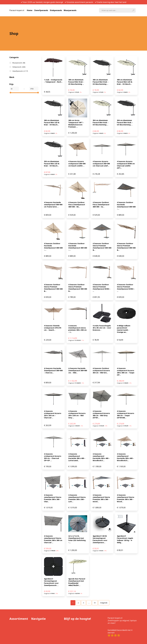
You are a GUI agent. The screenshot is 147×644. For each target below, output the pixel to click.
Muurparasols (70, 10)
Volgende (104, 603)
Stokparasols (56, 10)
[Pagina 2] (78, 603)
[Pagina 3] (83, 603)
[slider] (10, 93)
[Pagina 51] (95, 603)
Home (30, 10)
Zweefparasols (41, 10)
